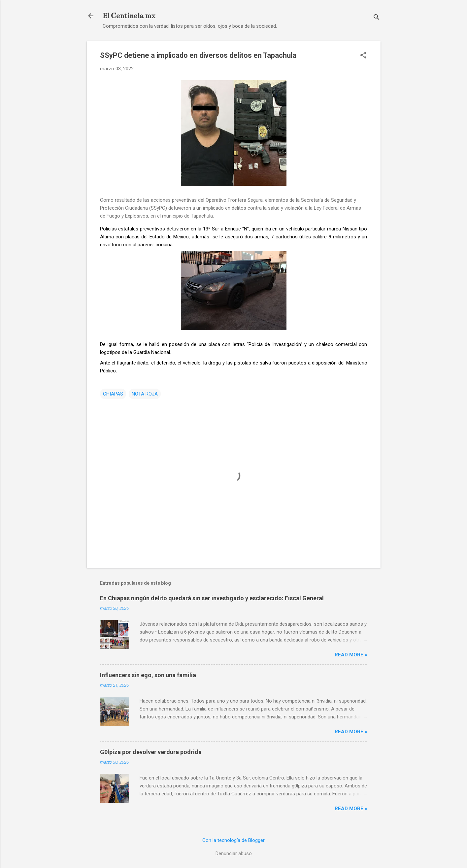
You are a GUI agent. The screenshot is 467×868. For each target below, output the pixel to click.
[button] (363, 56)
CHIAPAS (113, 394)
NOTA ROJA (145, 394)
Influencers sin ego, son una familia (148, 675)
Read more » (351, 655)
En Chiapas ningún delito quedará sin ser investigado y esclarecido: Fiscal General (212, 598)
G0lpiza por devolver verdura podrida (151, 752)
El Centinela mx (129, 16)
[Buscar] (377, 18)
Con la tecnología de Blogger (233, 840)
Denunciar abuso (234, 853)
